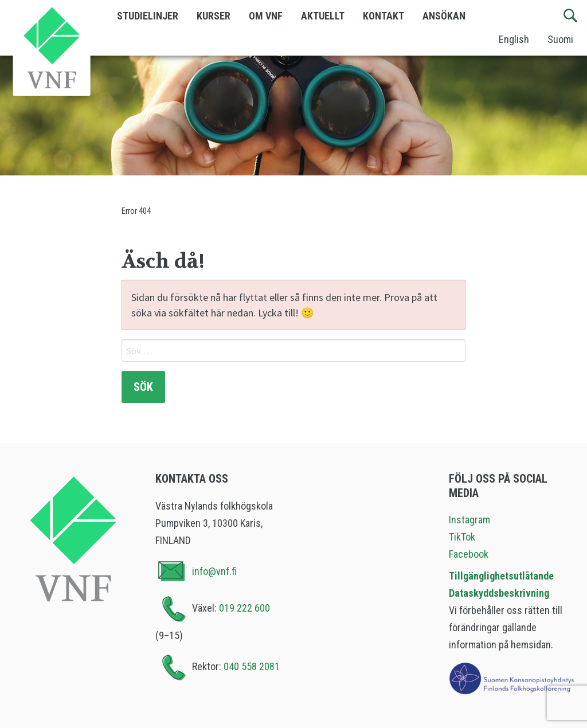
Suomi (560, 39)
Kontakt (383, 16)
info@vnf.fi (214, 571)
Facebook (469, 554)
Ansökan (444, 16)
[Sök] (571, 16)
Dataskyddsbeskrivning (499, 593)
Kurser (214, 16)
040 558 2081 (252, 666)
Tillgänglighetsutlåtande (501, 576)
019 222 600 (244, 607)
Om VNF (266, 16)
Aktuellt (323, 16)
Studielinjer (148, 16)
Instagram (469, 520)
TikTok (462, 537)
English (514, 39)
